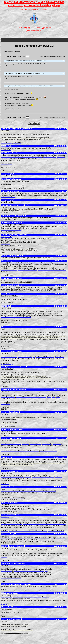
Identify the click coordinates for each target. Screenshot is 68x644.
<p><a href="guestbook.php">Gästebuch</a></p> (34, 78)
